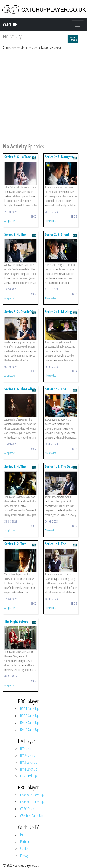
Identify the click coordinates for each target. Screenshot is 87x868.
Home (24, 835)
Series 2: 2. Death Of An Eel (19, 314)
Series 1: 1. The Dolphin (55, 546)
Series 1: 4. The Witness (15, 469)
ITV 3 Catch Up (29, 762)
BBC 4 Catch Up (29, 730)
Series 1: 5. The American (55, 391)
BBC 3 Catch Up (29, 723)
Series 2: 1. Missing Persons (58, 314)
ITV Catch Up (28, 748)
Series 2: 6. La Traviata (20, 157)
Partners (25, 842)
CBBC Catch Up (29, 809)
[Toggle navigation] (78, 25)
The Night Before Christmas (16, 623)
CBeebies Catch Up (31, 816)
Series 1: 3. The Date (59, 466)
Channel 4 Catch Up (32, 795)
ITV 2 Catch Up (29, 755)
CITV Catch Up (29, 776)
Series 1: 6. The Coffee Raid (20, 391)
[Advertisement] (43, 96)
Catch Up (10, 25)
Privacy (24, 855)
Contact (25, 848)
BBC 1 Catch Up (29, 709)
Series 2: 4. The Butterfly (15, 236)
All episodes (10, 221)
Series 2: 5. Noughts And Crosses (59, 159)
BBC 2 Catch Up (29, 716)
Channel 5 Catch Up (32, 802)
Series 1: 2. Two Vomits (15, 546)
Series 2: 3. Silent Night (57, 236)
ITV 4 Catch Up (29, 769)
